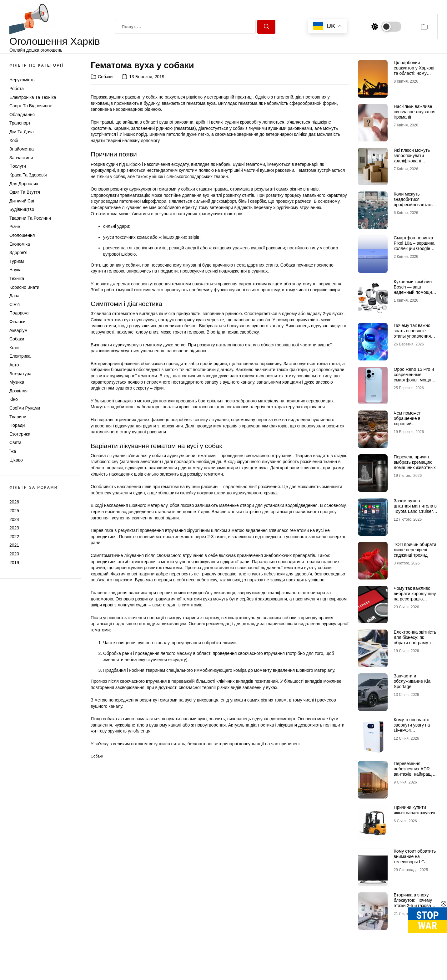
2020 (14, 554)
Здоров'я (18, 253)
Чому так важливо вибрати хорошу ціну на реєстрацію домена (415, 596)
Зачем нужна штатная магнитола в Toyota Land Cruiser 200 (415, 508)
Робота (17, 89)
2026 (14, 502)
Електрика (20, 356)
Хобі (14, 140)
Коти (14, 348)
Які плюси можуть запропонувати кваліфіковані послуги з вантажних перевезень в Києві (415, 161)
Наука (15, 270)
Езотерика (20, 434)
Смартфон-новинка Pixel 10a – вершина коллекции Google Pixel (414, 246)
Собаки (17, 339)
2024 (14, 519)
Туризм (17, 261)
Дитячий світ (23, 201)
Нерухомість (22, 80)
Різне (15, 227)
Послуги (18, 166)
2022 (14, 537)
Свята (15, 442)
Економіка (20, 244)
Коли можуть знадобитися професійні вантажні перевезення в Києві (414, 202)
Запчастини (21, 158)
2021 (14, 545)
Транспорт (20, 123)
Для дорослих (24, 184)
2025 (14, 511)
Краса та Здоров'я (28, 175)
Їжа (13, 451)
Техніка (17, 278)
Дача (14, 296)
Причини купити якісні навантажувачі (415, 810)
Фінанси (18, 322)
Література (20, 374)
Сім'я (15, 304)
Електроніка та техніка (33, 97)
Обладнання (22, 115)
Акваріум (18, 330)
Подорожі (19, 313)
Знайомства (22, 149)
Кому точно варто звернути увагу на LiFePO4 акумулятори (412, 727)
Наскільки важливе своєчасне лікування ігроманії (415, 112)
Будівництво (22, 209)
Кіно (14, 399)
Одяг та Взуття (25, 192)
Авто (14, 365)
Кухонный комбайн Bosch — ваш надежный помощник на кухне (415, 289)
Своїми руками (25, 408)
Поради (17, 425)
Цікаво (16, 460)
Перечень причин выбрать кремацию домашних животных (415, 462)
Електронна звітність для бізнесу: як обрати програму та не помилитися (415, 640)
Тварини (18, 417)
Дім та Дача (22, 132)
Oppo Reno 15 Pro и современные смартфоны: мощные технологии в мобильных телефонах (415, 382)
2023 (14, 528)
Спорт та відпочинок (30, 106)
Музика (17, 382)
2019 (14, 563)
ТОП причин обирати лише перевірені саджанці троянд (415, 550)
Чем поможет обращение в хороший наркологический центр (411, 424)
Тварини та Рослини (30, 218)
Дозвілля (18, 391)
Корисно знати (24, 287)
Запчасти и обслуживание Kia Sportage (412, 681)
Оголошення (22, 235)
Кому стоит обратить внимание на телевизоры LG (415, 856)
